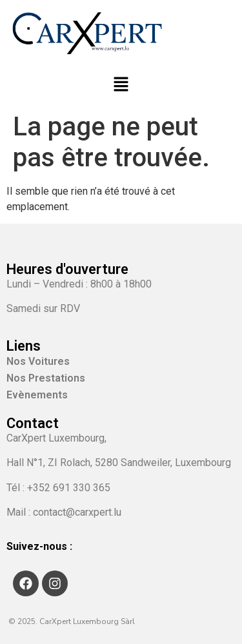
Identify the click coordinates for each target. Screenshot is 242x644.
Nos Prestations (46, 378)
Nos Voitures (45, 362)
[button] (121, 85)
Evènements (37, 395)
